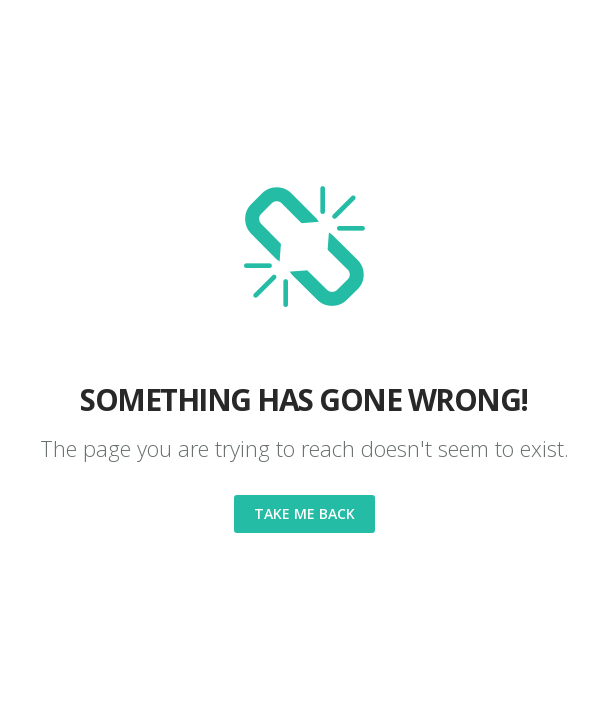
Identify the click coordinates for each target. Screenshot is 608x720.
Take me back (304, 513)
